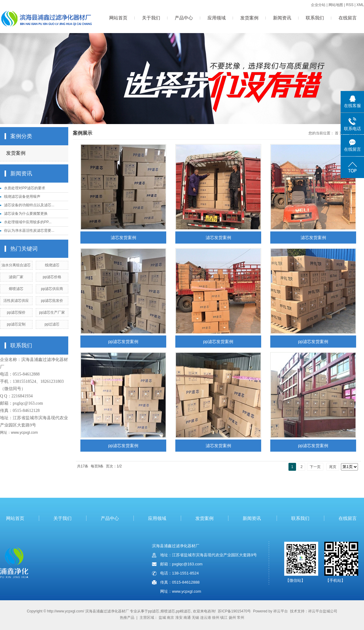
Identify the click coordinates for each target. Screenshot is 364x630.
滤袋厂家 (16, 277)
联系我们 (315, 18)
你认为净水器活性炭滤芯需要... (29, 231)
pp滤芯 (154, 611)
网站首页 (118, 18)
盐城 (162, 618)
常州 (241, 618)
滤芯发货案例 (123, 238)
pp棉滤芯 (183, 611)
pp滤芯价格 (52, 277)
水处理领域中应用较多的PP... (28, 222)
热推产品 (127, 618)
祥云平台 (281, 611)
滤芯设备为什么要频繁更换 (26, 214)
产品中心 (184, 18)
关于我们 (151, 18)
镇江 (224, 618)
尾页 (333, 467)
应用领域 (217, 18)
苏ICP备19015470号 (234, 611)
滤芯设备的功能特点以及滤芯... (29, 205)
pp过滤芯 (52, 324)
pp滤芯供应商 (52, 289)
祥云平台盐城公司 (323, 611)
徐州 (216, 618)
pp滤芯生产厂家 (52, 312)
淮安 (179, 618)
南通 (187, 618)
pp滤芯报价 (16, 312)
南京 (170, 618)
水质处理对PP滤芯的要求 (25, 188)
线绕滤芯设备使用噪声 (22, 197)
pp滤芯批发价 (52, 301)
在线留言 (348, 18)
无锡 (195, 618)
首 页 (339, 133)
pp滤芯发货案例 (123, 342)
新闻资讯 (282, 18)
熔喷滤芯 (16, 289)
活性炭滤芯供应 (16, 301)
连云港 (206, 618)
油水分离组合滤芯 (16, 265)
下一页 (315, 467)
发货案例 (249, 18)
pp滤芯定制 (16, 324)
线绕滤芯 (52, 265)
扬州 (232, 618)
